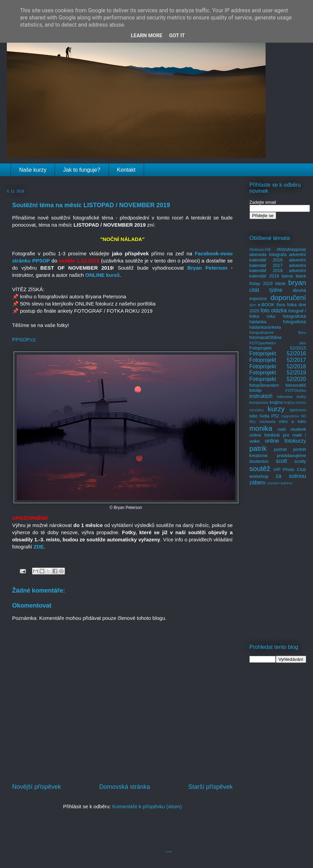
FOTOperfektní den (278, 343)
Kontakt (126, 170)
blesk (280, 283)
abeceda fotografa (268, 254)
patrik (258, 448)
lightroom (298, 410)
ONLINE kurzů (103, 275)
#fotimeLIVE (260, 249)
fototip (255, 390)
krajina (276, 402)
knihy (301, 396)
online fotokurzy (286, 441)
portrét (280, 449)
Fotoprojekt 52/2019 (278, 373)
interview (285, 396)
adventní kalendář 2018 (278, 268)
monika (261, 428)
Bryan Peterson (207, 268)
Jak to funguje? (82, 170)
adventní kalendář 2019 (278, 273)
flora (281, 305)
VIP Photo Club (290, 469)
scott (281, 461)
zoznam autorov (280, 483)
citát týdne (266, 290)
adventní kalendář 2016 (278, 257)
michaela (267, 421)
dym (253, 305)
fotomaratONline (266, 337)
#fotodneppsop (291, 249)
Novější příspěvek (37, 787)
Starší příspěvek (210, 787)
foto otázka (274, 310)
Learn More (146, 35)
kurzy (276, 409)
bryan (297, 282)
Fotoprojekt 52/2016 (278, 353)
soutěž (260, 468)
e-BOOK (266, 305)
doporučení (288, 297)
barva (288, 276)
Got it (177, 35)
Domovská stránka (124, 787)
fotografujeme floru (278, 332)
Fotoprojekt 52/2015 (278, 348)
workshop (259, 476)
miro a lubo (292, 421)
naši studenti (292, 429)
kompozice (259, 402)
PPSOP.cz (24, 339)
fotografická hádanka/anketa (278, 324)
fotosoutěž (296, 385)
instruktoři (261, 396)
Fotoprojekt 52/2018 (278, 366)
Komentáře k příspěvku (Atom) (147, 806)
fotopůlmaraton (264, 385)
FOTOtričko (296, 390)
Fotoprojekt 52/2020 (278, 379)
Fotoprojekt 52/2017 (278, 360)
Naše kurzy (33, 170)
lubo (254, 416)
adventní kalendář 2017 (278, 263)
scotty (300, 461)
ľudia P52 (269, 416)
